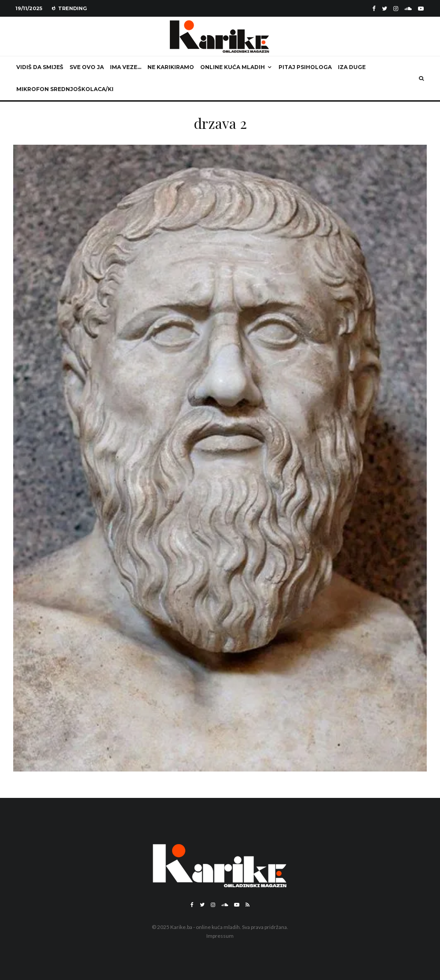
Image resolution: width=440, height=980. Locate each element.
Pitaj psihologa (305, 67)
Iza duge (352, 67)
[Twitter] (385, 9)
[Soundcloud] (408, 9)
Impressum (220, 936)
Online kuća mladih (233, 67)
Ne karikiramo (171, 67)
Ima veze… (126, 67)
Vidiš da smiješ (40, 67)
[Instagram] (396, 9)
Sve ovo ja (87, 67)
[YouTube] (421, 9)
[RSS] (247, 905)
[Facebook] (374, 9)
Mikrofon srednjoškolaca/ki (65, 89)
